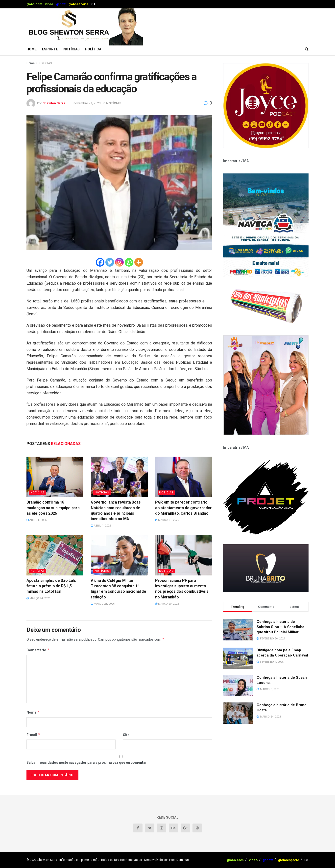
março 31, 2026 (167, 520)
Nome (33, 712)
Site (126, 735)
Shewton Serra (54, 103)
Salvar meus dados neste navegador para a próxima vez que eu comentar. (87, 762)
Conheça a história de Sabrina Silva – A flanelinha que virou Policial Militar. (280, 627)
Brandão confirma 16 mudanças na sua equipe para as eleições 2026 (53, 508)
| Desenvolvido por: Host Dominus (166, 860)
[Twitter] (110, 262)
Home (32, 49)
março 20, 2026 (167, 604)
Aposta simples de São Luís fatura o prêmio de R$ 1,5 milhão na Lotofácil (51, 586)
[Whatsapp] (129, 262)
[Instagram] (119, 262)
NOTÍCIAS (72, 49)
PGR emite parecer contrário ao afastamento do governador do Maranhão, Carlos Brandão (183, 508)
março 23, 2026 (103, 604)
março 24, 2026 (38, 598)
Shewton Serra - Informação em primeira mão (68, 860)
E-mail (33, 735)
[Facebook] (100, 262)
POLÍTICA (93, 49)
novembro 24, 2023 (87, 103)
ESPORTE (50, 49)
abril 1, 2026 (36, 520)
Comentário (38, 650)
